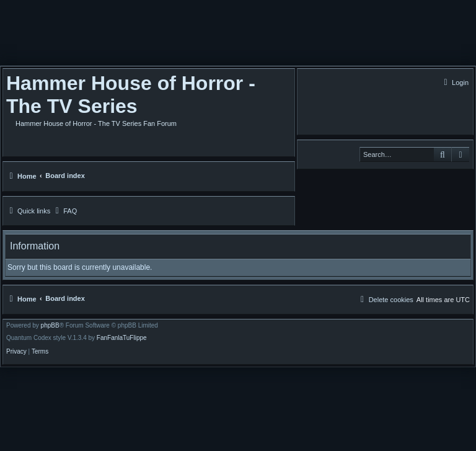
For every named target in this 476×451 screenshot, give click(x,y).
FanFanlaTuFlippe (122, 338)
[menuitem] (455, 83)
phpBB (50, 326)
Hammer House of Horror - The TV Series (131, 95)
